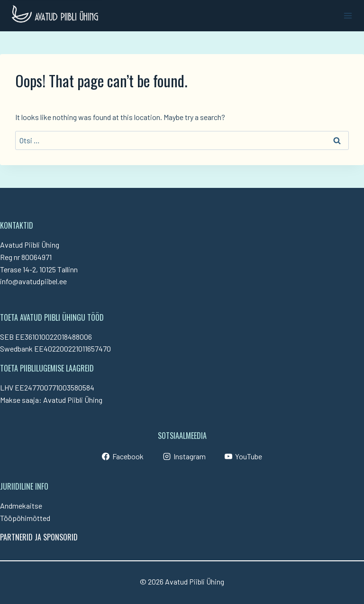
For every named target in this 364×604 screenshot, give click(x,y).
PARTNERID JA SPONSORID (39, 537)
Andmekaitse (21, 506)
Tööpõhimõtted (25, 518)
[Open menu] (348, 15)
